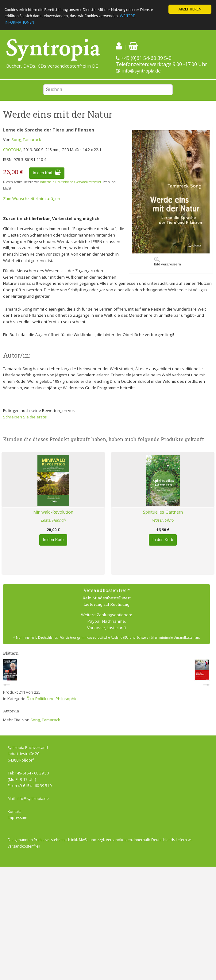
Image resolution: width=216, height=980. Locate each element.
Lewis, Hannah (53, 520)
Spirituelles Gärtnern (163, 512)
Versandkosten (119, 840)
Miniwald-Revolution (53, 512)
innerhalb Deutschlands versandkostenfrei (70, 182)
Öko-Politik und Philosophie (52, 699)
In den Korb (47, 173)
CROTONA (12, 150)
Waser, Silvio (163, 520)
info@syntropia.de (142, 71)
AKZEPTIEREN (190, 9)
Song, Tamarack (26, 139)
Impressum (17, 818)
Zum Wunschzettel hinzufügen (32, 198)
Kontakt (14, 811)
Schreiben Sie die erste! (25, 417)
